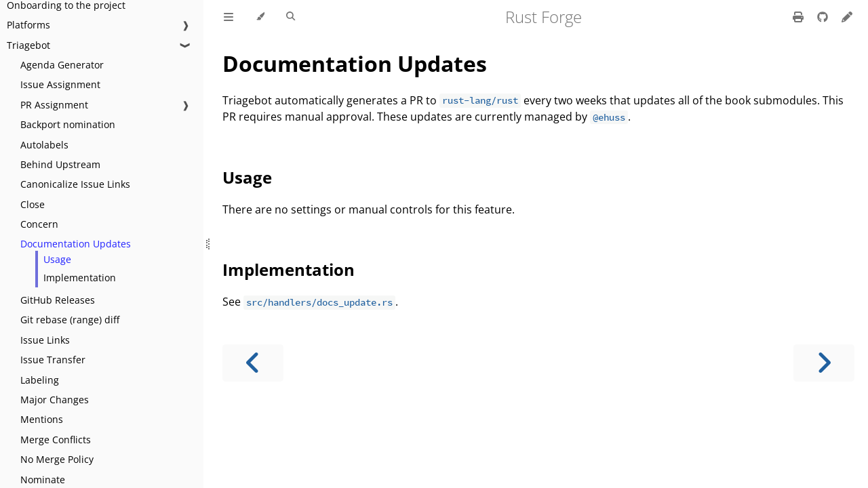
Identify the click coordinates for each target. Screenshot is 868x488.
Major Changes (55, 400)
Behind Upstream (60, 164)
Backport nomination (68, 124)
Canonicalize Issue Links (75, 184)
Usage (57, 259)
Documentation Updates (76, 244)
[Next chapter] (824, 363)
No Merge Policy (57, 459)
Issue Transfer (53, 360)
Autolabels (44, 145)
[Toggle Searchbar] (291, 17)
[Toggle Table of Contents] (229, 17)
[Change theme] (260, 17)
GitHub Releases (58, 300)
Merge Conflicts (56, 440)
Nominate (43, 480)
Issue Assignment (60, 84)
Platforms (28, 25)
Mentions (42, 419)
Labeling (40, 380)
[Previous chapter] (253, 363)
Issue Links (45, 340)
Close (33, 204)
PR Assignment (54, 105)
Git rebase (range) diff (70, 320)
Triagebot (28, 45)
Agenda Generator (62, 65)
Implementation (80, 278)
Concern (39, 224)
